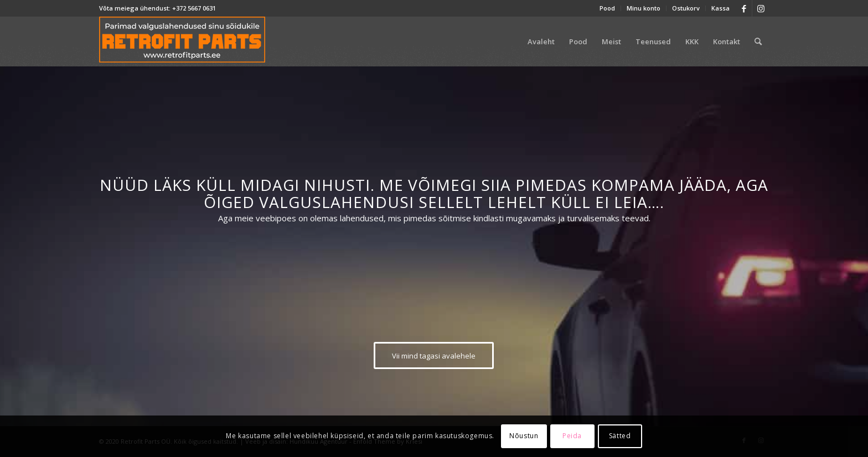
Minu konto (644, 8)
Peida (572, 436)
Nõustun (524, 436)
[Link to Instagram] (761, 8)
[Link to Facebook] (744, 8)
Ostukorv (686, 8)
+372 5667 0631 (194, 8)
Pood (607, 8)
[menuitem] (608, 8)
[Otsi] (758, 41)
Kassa (720, 8)
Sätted (620, 436)
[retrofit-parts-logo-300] (182, 41)
